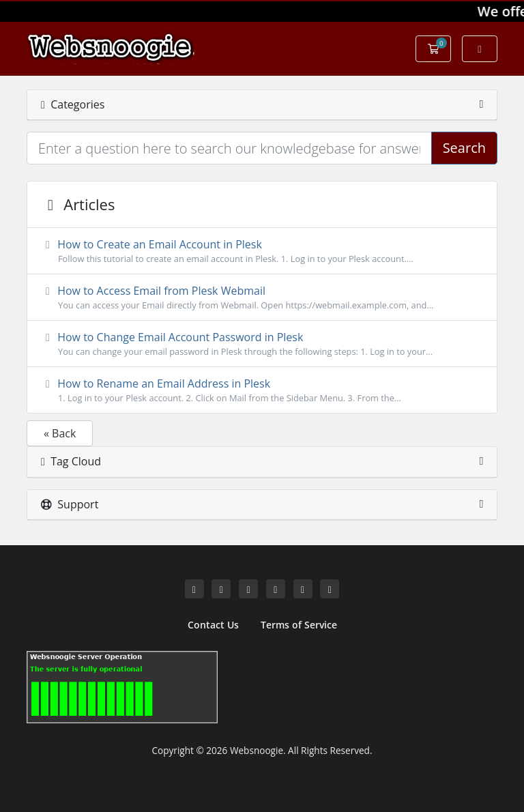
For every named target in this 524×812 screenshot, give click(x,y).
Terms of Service (299, 625)
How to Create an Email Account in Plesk (262, 251)
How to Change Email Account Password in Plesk (262, 344)
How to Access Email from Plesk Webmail (262, 298)
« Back (60, 433)
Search (464, 148)
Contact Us (213, 625)
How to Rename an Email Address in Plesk (262, 390)
